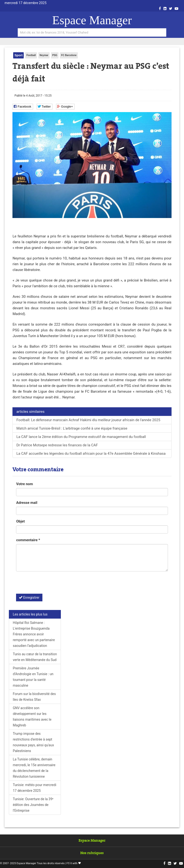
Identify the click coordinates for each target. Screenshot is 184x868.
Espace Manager (92, 20)
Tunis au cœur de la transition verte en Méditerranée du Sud (35, 657)
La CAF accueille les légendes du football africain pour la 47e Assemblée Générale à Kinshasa (91, 454)
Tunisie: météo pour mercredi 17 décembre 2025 (34, 788)
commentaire (28, 540)
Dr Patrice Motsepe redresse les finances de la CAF (57, 445)
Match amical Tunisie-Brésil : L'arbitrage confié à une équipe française (72, 428)
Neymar (44, 55)
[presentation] (52, 584)
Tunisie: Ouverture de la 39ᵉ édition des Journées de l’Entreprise (33, 805)
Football (31, 55)
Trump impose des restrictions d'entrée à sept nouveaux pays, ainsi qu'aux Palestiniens (33, 742)
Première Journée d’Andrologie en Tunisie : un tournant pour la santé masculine (33, 677)
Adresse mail (27, 503)
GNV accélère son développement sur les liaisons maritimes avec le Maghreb (32, 717)
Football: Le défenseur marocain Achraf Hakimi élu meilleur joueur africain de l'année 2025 (88, 420)
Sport (18, 55)
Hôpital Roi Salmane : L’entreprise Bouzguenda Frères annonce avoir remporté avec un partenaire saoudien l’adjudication (34, 634)
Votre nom (24, 484)
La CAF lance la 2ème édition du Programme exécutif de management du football (81, 437)
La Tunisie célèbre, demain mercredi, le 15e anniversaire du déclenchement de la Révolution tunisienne (34, 768)
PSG (55, 55)
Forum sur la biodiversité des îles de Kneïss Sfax (34, 697)
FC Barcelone (69, 55)
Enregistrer (29, 598)
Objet (20, 521)
